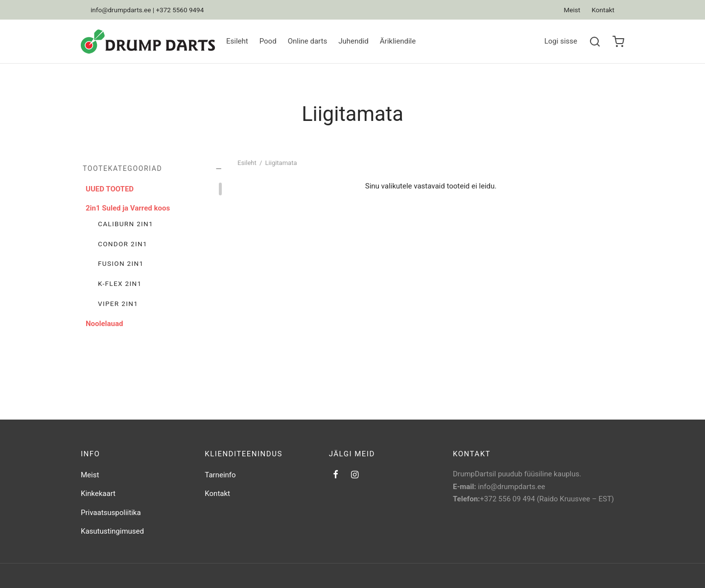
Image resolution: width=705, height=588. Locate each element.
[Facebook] (336, 475)
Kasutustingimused (112, 531)
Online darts (308, 41)
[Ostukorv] (618, 42)
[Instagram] (355, 475)
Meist (572, 10)
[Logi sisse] (561, 42)
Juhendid (353, 41)
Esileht (237, 41)
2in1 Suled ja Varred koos (128, 208)
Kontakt (603, 10)
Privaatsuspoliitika (111, 513)
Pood (268, 41)
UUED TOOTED (110, 189)
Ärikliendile (398, 41)
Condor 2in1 (123, 244)
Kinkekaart (98, 494)
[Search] (595, 42)
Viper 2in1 (118, 304)
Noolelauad (104, 324)
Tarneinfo (220, 475)
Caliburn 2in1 (126, 224)
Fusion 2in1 (121, 263)
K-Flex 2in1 (120, 283)
